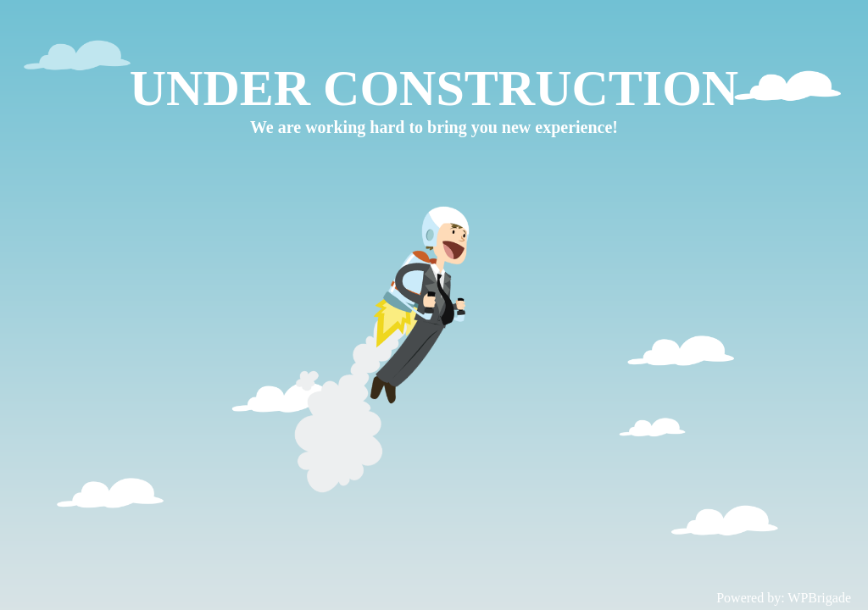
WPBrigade (819, 598)
